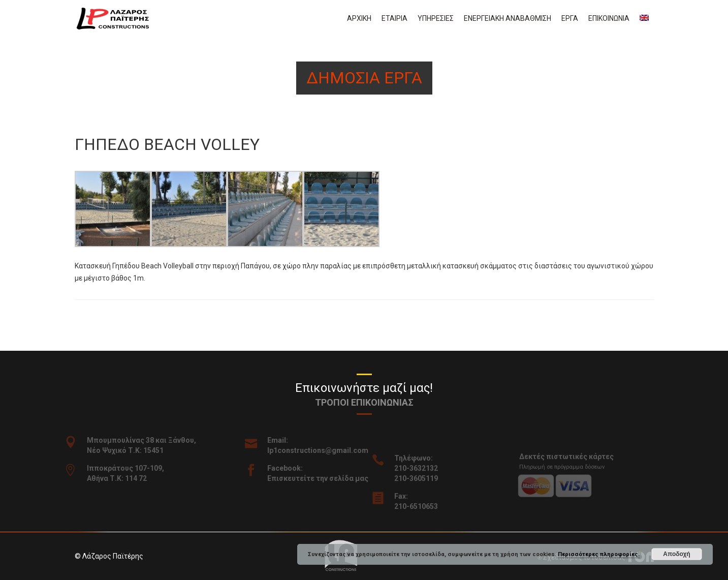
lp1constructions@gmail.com (323, 450)
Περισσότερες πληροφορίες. (599, 554)
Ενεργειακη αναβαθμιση (508, 18)
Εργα (570, 18)
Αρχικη (359, 18)
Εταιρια (394, 18)
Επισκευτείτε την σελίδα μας (323, 478)
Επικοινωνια (609, 18)
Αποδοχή (676, 554)
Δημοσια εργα (364, 78)
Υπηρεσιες (436, 18)
